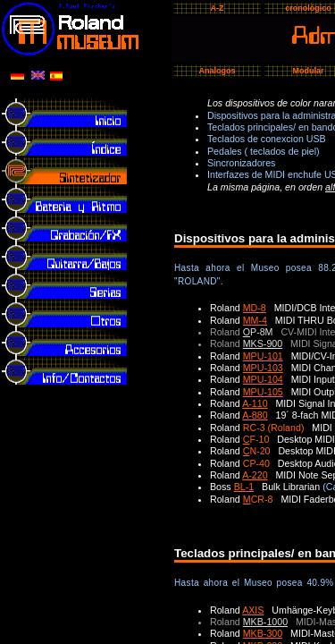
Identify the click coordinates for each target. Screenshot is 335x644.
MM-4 (255, 320)
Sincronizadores (241, 163)
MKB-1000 (265, 622)
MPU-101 (263, 356)
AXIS (253, 610)
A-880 (255, 415)
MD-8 (255, 308)
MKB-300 (263, 633)
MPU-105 (263, 392)
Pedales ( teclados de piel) (264, 151)
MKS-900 (263, 343)
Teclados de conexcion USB (267, 139)
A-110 (255, 403)
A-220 (255, 475)
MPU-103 (263, 368)
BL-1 (244, 487)
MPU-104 (263, 379)
